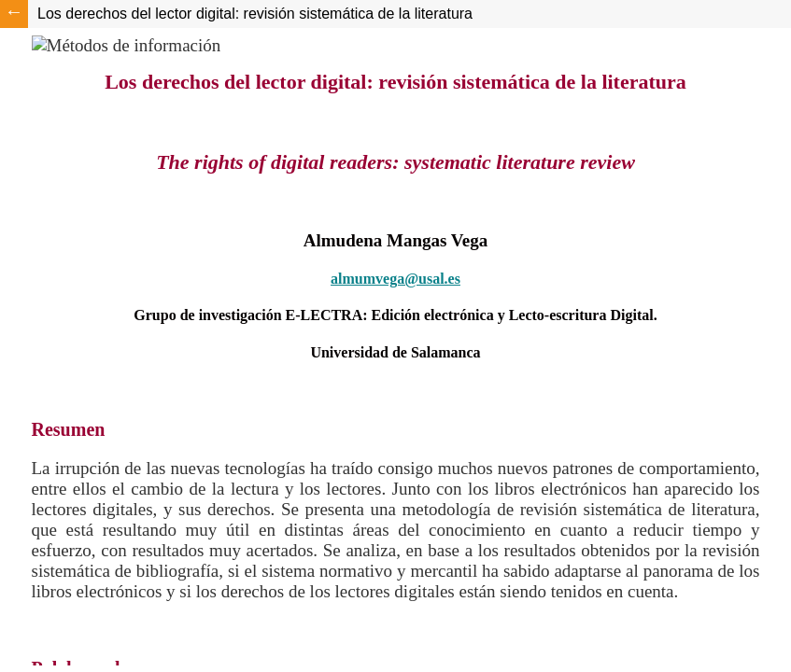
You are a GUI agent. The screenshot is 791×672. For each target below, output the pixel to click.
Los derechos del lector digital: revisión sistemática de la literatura (255, 14)
